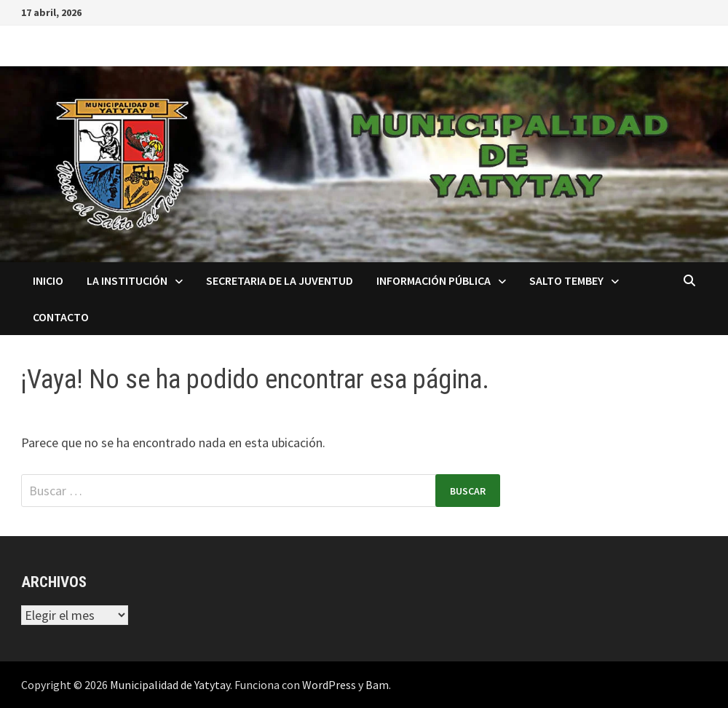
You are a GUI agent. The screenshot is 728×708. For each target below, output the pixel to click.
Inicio (48, 280)
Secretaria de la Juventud (280, 280)
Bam (377, 685)
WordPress (329, 685)
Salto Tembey (566, 280)
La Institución (127, 280)
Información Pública (434, 280)
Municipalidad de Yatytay (170, 685)
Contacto (61, 317)
